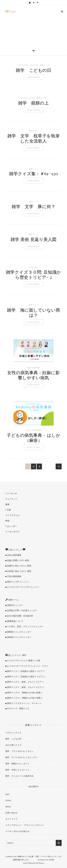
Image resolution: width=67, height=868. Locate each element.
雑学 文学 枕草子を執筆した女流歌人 (34, 138)
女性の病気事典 (33, 368)
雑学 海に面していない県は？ (33, 312)
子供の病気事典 (14, 576)
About (8, 806)
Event (24, 98)
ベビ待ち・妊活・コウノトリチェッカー (25, 626)
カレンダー (12, 526)
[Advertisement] (33, 26)
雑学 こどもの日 (33, 70)
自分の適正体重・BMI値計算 (20, 616)
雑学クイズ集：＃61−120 (33, 173)
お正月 (32, 98)
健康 (7, 504)
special (34, 65)
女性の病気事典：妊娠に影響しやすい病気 (33, 375)
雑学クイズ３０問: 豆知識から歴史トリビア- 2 (34, 274)
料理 (7, 521)
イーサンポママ (12, 532)
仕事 (9, 510)
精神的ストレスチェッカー (19, 632)
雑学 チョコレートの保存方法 (19, 776)
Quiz (7, 794)
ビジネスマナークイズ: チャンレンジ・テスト (27, 666)
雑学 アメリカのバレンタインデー (21, 757)
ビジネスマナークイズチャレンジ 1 (23, 587)
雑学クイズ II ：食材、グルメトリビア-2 (25, 687)
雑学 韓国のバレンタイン (17, 763)
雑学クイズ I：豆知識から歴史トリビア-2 (26, 676)
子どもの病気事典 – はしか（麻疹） (33, 438)
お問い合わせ (11, 813)
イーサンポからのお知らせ (17, 831)
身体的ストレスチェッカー (19, 637)
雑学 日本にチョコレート (17, 770)
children (23, 65)
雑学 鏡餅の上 (34, 103)
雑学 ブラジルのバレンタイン (19, 751)
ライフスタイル (12, 515)
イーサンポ (12, 493)
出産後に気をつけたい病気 (19, 571)
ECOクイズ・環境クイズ (18, 708)
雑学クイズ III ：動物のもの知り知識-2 (24, 698)
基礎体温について (15, 621)
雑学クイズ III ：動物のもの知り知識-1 (24, 693)
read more (34, 77)
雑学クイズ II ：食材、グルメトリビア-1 (25, 682)
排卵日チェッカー (15, 605)
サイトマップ (11, 819)
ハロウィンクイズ (13, 733)
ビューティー (11, 499)
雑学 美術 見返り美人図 (34, 239)
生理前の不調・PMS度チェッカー (22, 610)
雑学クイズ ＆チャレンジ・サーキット (24, 703)
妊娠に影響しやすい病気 (18, 560)
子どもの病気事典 (33, 430)
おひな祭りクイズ (13, 745)
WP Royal (40, 863)
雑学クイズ (45, 65)
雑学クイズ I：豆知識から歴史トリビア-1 (26, 671)
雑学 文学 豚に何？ (33, 206)
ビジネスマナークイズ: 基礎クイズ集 (23, 660)
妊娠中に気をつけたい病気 (19, 566)
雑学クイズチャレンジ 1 (18, 582)
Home (8, 800)
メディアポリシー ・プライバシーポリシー (25, 825)
